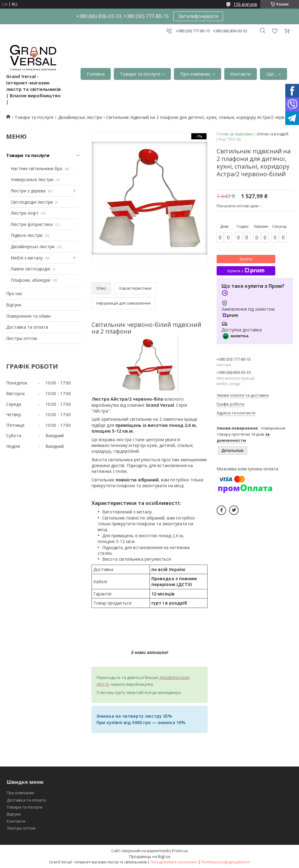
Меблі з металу (27, 258)
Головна (96, 74)
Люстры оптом (22, 338)
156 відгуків (245, 4)
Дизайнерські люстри (80, 117)
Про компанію (195, 74)
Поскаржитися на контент (174, 862)
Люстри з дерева (28, 191)
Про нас (14, 293)
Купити (246, 259)
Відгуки (14, 305)
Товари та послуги (140, 74)
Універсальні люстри (32, 179)
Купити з (246, 271)
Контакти (241, 74)
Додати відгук (275, 31)
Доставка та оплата (27, 327)
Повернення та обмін (28, 316)
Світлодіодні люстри (32, 202)
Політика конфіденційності (226, 862)
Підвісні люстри (27, 235)
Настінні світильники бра (36, 168)
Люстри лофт (25, 213)
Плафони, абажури (30, 280)
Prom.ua (180, 851)
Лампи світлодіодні (30, 269)
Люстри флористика (32, 224)
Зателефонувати (198, 16)
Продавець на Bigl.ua (150, 856)
